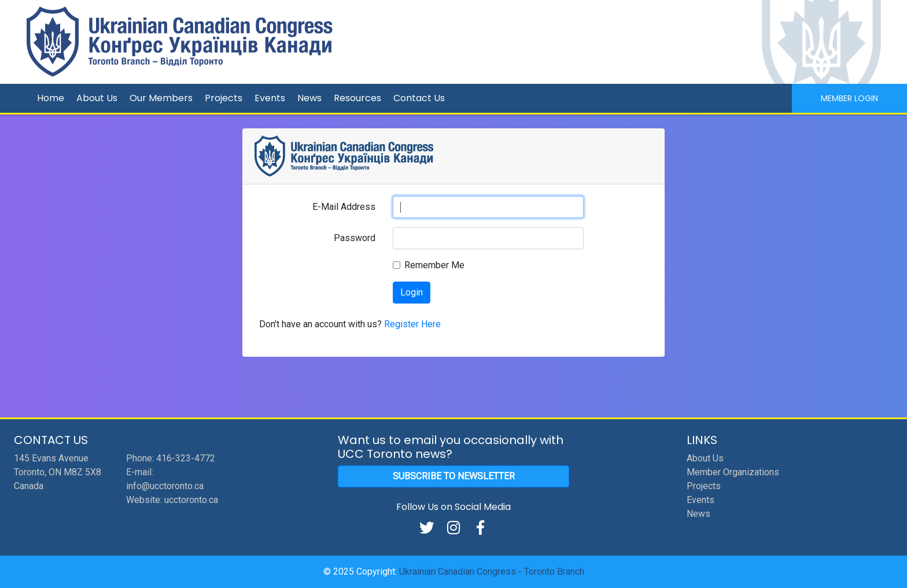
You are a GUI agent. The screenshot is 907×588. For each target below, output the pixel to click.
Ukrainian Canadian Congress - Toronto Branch (492, 572)
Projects (224, 98)
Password (355, 238)
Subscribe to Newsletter (454, 476)
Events (270, 98)
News (309, 98)
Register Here (412, 324)
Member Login (849, 98)
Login (412, 292)
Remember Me (434, 265)
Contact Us (419, 98)
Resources (357, 98)
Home (51, 98)
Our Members (161, 98)
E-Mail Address (344, 207)
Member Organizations (733, 472)
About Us (97, 98)
